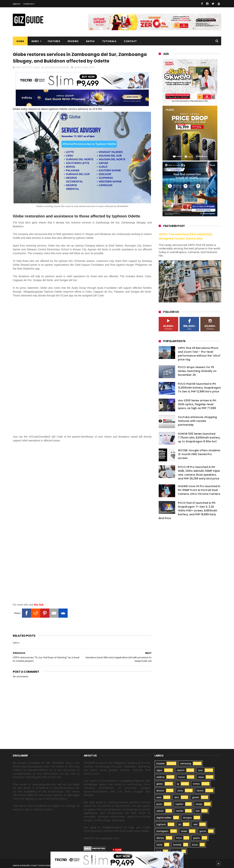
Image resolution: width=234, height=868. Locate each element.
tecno (200, 791)
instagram (162, 831)
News (35, 41)
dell (195, 824)
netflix (180, 811)
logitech (161, 824)
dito (177, 797)
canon (160, 811)
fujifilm (179, 804)
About (17, 4)
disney (160, 838)
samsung (186, 763)
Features (54, 41)
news (85, 67)
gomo (203, 831)
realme (161, 777)
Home (20, 41)
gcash (196, 797)
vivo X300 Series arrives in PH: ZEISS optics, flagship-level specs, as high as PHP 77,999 (197, 404)
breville (177, 845)
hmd (179, 838)
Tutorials (109, 41)
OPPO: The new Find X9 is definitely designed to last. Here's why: (186, 236)
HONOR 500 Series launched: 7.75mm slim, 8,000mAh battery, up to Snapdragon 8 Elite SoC (199, 438)
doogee (187, 818)
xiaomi (181, 770)
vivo (200, 770)
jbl (180, 824)
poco (159, 804)
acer (159, 797)
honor (182, 777)
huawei (161, 763)
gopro (197, 838)
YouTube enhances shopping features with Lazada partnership (197, 421)
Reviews (73, 41)
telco (92, 67)
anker (184, 831)
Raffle (90, 41)
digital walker (164, 818)
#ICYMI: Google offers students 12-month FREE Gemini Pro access (199, 454)
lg (178, 784)
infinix (196, 784)
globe (78, 67)
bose (195, 845)
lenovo (160, 791)
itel (198, 811)
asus (201, 777)
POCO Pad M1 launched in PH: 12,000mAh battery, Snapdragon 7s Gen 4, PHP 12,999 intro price (199, 388)
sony (180, 791)
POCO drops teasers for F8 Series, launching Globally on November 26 (197, 371)
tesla (159, 845)
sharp (199, 804)
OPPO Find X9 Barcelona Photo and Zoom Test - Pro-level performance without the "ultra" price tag (199, 354)
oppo (159, 770)
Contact (29, 4)
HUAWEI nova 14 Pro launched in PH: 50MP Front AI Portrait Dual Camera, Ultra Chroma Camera (199, 490)
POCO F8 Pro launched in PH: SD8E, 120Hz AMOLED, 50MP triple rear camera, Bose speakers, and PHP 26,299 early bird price (199, 473)
